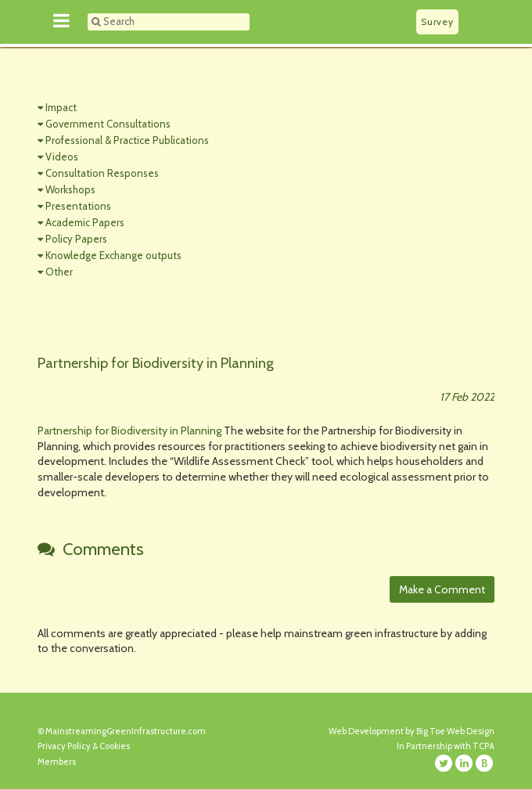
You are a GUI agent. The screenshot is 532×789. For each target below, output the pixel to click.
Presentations (78, 206)
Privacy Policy (64, 746)
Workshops (70, 189)
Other (59, 272)
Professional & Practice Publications (127, 140)
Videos (62, 157)
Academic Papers (85, 222)
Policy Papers (76, 239)
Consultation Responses (102, 173)
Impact (61, 107)
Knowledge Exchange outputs (113, 255)
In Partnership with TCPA (446, 746)
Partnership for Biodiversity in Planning (129, 431)
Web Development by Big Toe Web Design (412, 731)
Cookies (115, 746)
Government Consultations (108, 124)
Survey (437, 22)
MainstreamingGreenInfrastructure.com (126, 731)
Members (57, 762)
